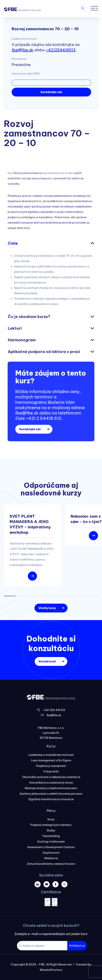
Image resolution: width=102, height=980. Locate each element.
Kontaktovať (47, 661)
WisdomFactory (51, 970)
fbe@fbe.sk (22, 50)
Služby (51, 830)
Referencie (51, 858)
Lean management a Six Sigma (51, 760)
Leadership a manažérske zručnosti (51, 755)
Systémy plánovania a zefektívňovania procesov (51, 794)
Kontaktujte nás (51, 92)
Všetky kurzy (47, 608)
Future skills (51, 772)
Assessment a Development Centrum (51, 847)
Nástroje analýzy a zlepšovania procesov (51, 788)
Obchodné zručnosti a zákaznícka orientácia (51, 777)
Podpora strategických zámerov (51, 825)
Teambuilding (51, 836)
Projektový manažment (51, 766)
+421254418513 (61, 50)
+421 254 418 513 (54, 710)
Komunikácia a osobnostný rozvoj (51, 783)
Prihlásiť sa (77, 946)
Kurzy (51, 819)
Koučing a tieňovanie (51, 842)
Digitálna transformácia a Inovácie (51, 799)
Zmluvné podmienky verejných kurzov (51, 864)
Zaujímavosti (51, 853)
